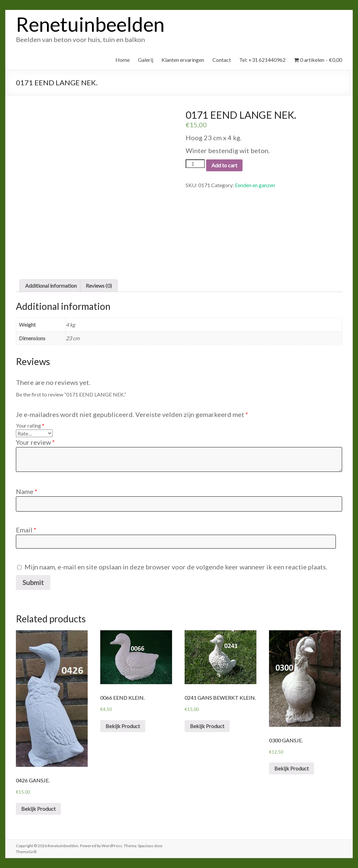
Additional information (51, 286)
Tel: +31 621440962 (262, 60)
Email (26, 530)
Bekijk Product (38, 809)
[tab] (51, 286)
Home (123, 60)
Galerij (146, 60)
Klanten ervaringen (183, 60)
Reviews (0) (99, 286)
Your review (35, 442)
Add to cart (224, 165)
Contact (222, 60)
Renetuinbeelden (90, 24)
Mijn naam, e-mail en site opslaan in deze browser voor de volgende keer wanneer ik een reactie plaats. (176, 567)
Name (27, 491)
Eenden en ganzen (255, 185)
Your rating (30, 425)
